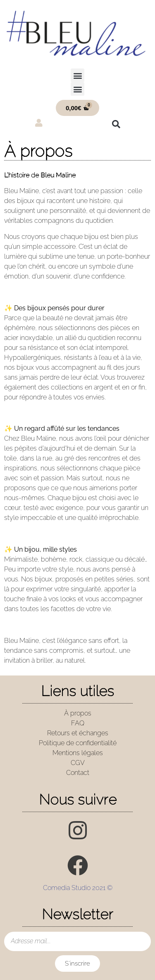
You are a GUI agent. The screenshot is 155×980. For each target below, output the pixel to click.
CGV (78, 763)
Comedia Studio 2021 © (78, 888)
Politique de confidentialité (78, 743)
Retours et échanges (78, 733)
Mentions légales (78, 753)
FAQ (78, 723)
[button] (77, 75)
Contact (78, 773)
